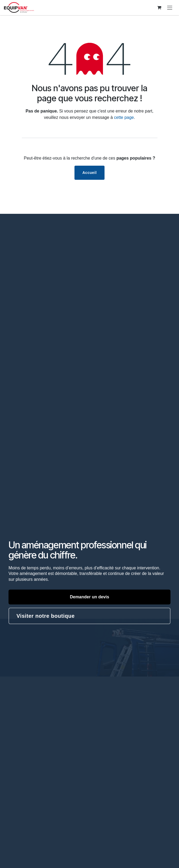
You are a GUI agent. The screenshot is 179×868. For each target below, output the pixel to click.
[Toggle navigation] (170, 8)
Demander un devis (90, 597)
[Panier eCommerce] (159, 7)
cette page (124, 117)
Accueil (90, 173)
